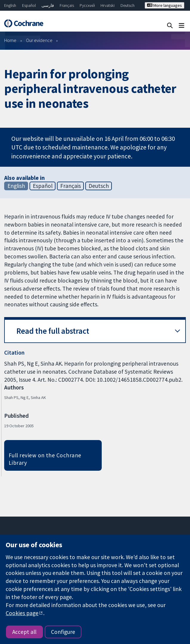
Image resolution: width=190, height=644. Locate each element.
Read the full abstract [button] (53, 331)
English (10, 5)
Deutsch (128, 5)
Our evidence (39, 40)
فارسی (48, 5)
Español (29, 5)
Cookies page (22, 613)
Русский (87, 5)
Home (10, 40)
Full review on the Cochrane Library (45, 459)
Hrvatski (108, 5)
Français (67, 5)
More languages (164, 5)
